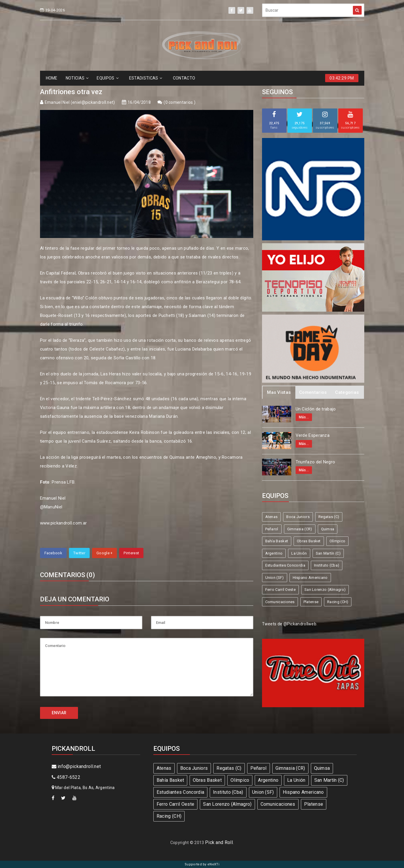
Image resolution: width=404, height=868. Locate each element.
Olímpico (337, 541)
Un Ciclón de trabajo (316, 409)
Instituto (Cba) (327, 565)
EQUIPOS (107, 78)
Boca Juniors (298, 517)
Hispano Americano (310, 578)
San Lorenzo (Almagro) (325, 590)
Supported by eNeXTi (202, 864)
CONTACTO (184, 78)
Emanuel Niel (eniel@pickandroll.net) (80, 102)
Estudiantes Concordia (285, 565)
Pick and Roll (219, 842)
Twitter (79, 553)
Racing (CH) (338, 602)
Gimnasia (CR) (300, 529)
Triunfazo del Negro (315, 462)
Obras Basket (309, 541)
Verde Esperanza (313, 435)
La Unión (299, 553)
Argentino (274, 553)
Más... (304, 417)
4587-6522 (66, 777)
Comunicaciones (280, 602)
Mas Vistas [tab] (279, 392)
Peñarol (272, 529)
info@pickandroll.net (76, 766)
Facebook (53, 553)
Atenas (272, 517)
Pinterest (131, 553)
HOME (52, 78)
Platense (311, 602)
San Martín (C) (328, 553)
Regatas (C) (329, 517)
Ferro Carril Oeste (280, 590)
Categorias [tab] (347, 392)
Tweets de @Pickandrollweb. (290, 624)
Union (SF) (275, 578)
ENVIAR (59, 713)
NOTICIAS (77, 78)
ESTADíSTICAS (146, 78)
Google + (104, 553)
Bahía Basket (277, 541)
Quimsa (328, 529)
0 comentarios (180, 102)
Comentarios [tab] (313, 392)
